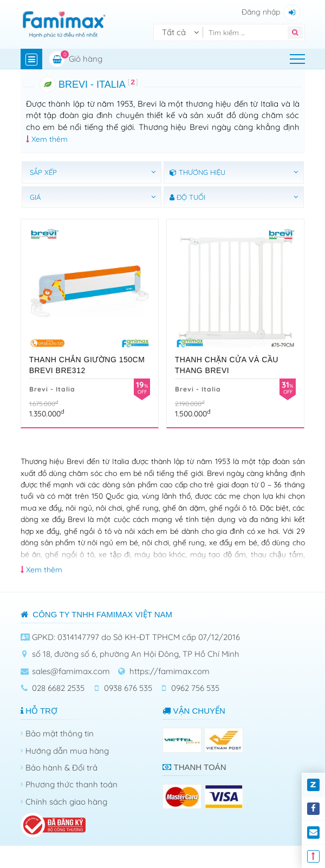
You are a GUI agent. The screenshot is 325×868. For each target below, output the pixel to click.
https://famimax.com (170, 671)
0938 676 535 (128, 688)
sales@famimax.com (71, 671)
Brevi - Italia (52, 389)
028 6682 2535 (58, 688)
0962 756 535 (195, 688)
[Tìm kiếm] (248, 32)
